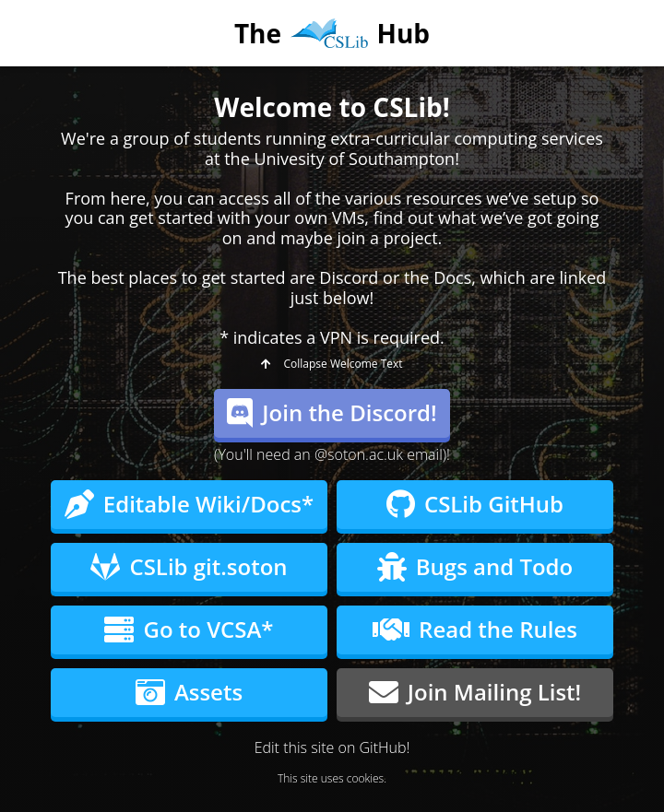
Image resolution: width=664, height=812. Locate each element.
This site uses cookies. (332, 778)
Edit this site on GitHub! (332, 747)
